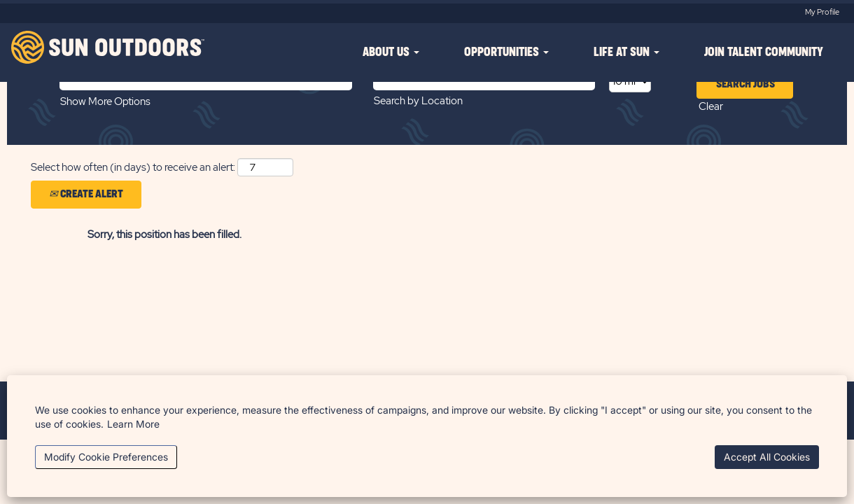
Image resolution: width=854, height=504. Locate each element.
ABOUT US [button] (391, 52)
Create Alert (86, 194)
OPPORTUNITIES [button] (506, 52)
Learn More (133, 424)
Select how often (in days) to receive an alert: (133, 167)
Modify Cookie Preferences (106, 457)
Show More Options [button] (105, 101)
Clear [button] (711, 106)
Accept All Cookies (767, 457)
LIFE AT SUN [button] (626, 52)
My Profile (822, 12)
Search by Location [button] (418, 101)
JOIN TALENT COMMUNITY (764, 52)
